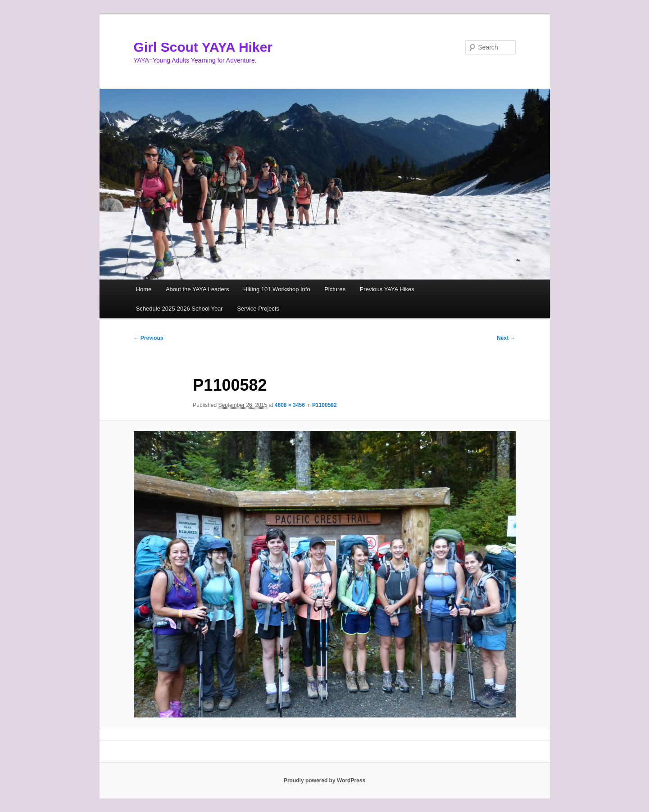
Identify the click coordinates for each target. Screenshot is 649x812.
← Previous (149, 338)
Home (144, 289)
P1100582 (324, 405)
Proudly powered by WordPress (324, 780)
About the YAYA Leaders (197, 289)
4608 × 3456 (290, 405)
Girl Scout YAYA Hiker (203, 47)
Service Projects (258, 309)
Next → (506, 338)
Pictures (335, 289)
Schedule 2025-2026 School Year (179, 309)
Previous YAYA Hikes (387, 289)
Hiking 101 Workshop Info (277, 289)
